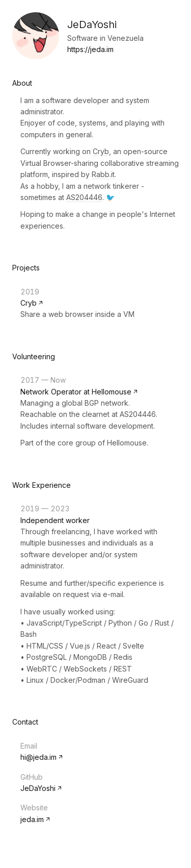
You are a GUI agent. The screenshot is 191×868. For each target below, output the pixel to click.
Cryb (101, 151)
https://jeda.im (90, 49)
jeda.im (32, 819)
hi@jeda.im (38, 757)
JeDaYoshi (38, 788)
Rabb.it (103, 174)
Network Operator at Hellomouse (76, 392)
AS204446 (84, 197)
